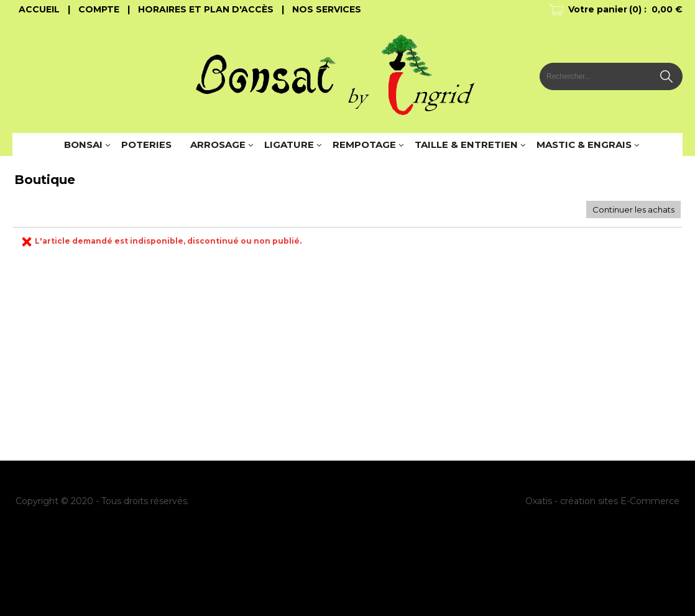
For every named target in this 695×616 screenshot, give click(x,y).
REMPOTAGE (364, 145)
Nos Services (327, 9)
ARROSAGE (218, 145)
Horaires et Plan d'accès (206, 9)
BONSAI (83, 145)
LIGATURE (289, 145)
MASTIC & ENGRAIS (584, 145)
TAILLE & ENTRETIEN (466, 145)
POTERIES (146, 145)
